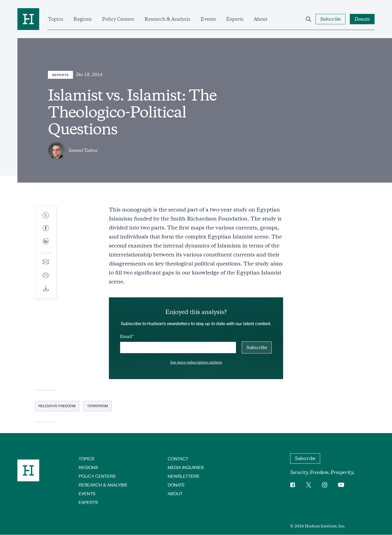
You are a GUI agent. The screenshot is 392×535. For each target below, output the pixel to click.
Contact (178, 459)
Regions (83, 19)
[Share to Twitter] (46, 216)
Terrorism (98, 406)
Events (208, 19)
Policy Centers (118, 19)
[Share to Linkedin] (46, 246)
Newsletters (183, 476)
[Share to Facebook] (46, 229)
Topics (56, 19)
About (261, 19)
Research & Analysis (167, 19)
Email (126, 337)
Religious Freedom (57, 406)
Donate (176, 485)
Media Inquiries (186, 467)
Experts (235, 19)
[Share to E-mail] (46, 262)
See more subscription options (196, 362)
